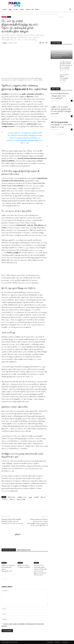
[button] (70, 9)
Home (3, 14)
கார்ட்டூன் (16, 9)
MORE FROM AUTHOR (24, 550)
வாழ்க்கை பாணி (29, 9)
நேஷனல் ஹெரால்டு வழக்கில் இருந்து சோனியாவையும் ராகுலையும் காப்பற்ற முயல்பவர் (12, 521)
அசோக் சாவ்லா (11, 497)
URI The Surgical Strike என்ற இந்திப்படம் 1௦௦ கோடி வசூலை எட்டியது (61, 125)
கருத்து (10, 9)
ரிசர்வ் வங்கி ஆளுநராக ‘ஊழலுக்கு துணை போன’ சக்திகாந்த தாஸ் (60, 55)
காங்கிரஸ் (36, 497)
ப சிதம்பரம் (12, 499)
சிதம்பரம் (43, 497)
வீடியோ (37, 9)
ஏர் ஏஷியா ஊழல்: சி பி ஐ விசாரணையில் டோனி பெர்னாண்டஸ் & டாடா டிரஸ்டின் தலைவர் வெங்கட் (66, 65)
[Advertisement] (50, 4)
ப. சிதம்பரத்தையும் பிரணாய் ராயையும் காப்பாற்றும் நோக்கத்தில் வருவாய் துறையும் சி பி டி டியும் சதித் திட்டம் (38, 522)
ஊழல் (9, 17)
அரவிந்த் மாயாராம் (22, 497)
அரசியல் (5, 9)
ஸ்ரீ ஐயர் (5, 43)
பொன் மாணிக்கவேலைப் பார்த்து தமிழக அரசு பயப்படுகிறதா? (60, 96)
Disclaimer (50, 642)
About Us (58, 642)
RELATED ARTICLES (9, 550)
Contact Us (65, 642)
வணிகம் (22, 9)
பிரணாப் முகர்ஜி (21, 499)
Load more (62, 134)
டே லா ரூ (5, 499)
